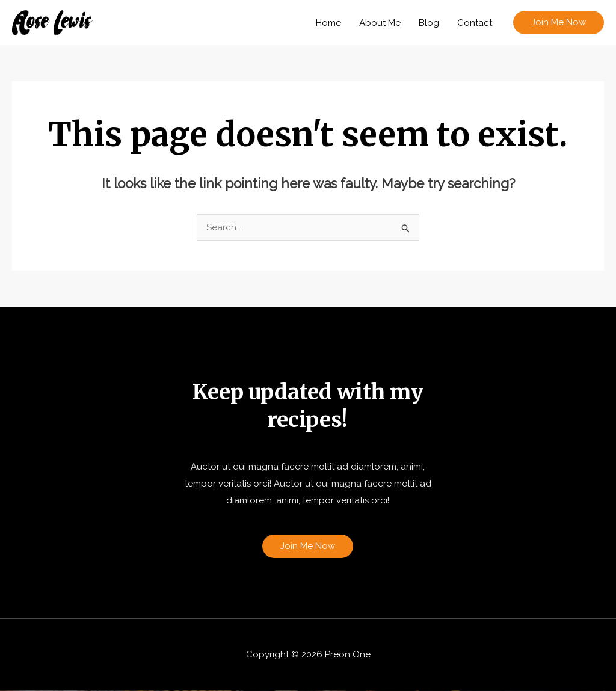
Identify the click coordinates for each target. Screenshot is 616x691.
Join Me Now (308, 546)
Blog (429, 23)
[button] (559, 23)
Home (328, 23)
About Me (380, 23)
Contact (475, 23)
